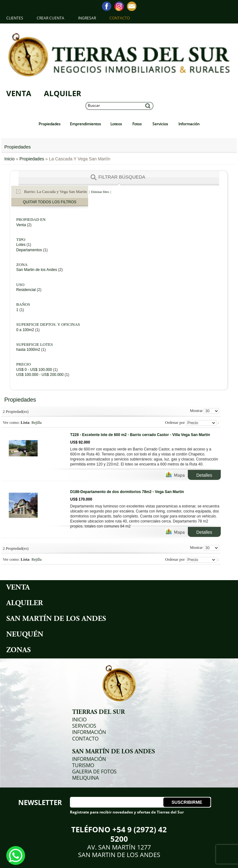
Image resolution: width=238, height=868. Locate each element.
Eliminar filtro (100, 192)
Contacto (120, 18)
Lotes (21, 245)
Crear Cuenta (50, 18)
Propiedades (32, 159)
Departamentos (29, 250)
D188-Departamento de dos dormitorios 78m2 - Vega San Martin (127, 492)
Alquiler (63, 93)
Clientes (15, 18)
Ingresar (87, 18)
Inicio (10, 159)
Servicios (84, 726)
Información (89, 732)
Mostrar (196, 411)
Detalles (204, 475)
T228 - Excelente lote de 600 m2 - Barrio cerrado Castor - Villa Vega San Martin (140, 435)
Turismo (83, 765)
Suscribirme (187, 802)
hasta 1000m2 (28, 350)
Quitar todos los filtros (50, 202)
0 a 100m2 (25, 330)
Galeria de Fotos (94, 772)
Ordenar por (175, 422)
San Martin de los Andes (37, 270)
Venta (19, 93)
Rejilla (37, 423)
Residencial (26, 290)
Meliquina (85, 778)
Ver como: (11, 422)
